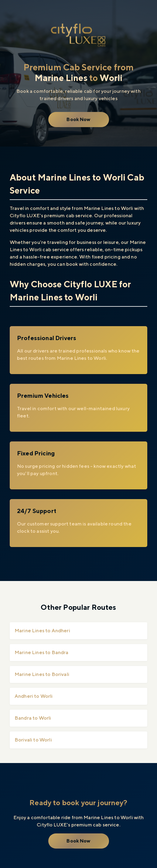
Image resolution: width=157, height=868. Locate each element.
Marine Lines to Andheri (42, 631)
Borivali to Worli (33, 740)
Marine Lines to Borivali (42, 674)
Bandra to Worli (33, 718)
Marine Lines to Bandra (42, 652)
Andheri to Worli (34, 696)
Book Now (78, 119)
